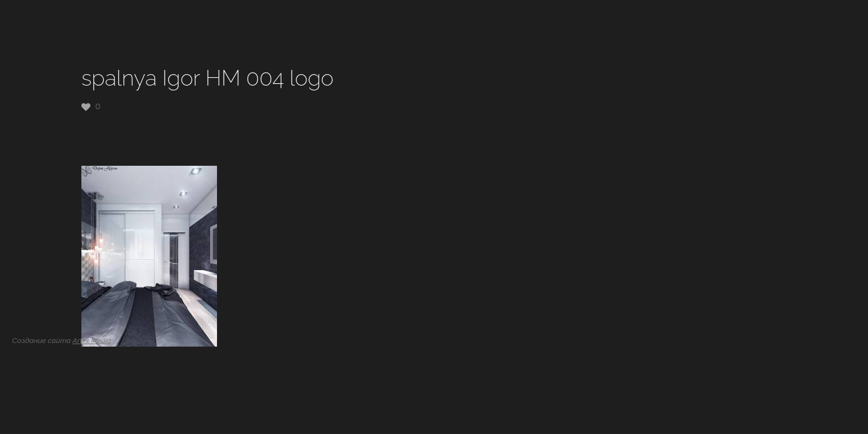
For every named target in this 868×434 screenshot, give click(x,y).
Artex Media (92, 341)
